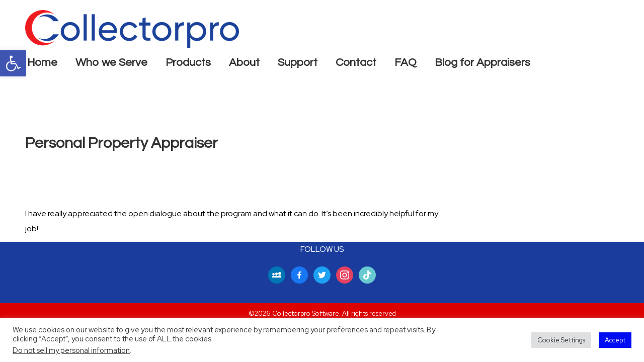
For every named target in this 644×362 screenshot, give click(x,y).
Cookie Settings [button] (561, 340)
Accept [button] (615, 340)
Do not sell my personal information (71, 350)
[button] (13, 63)
